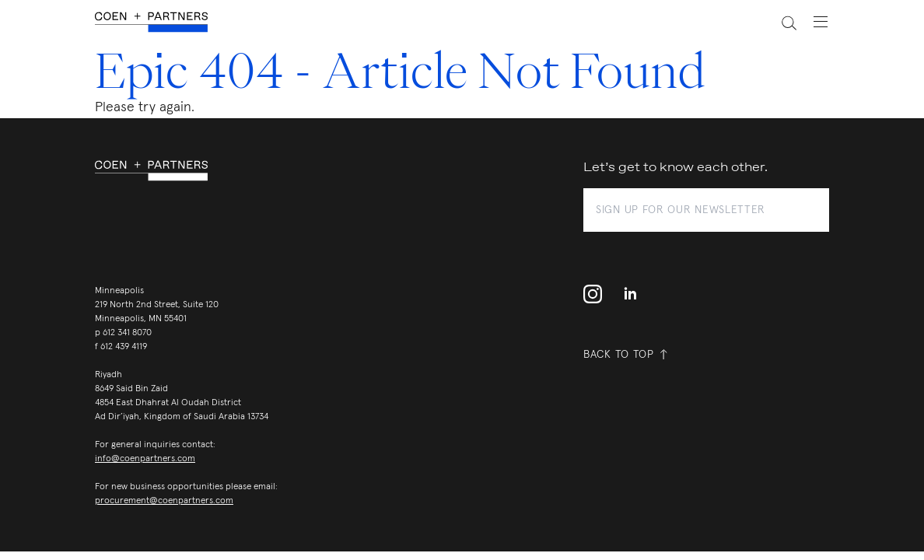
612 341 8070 (127, 333)
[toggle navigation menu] (813, 22)
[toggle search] (780, 22)
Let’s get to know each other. (675, 168)
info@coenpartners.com (145, 459)
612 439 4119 (124, 347)
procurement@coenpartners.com (164, 501)
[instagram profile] (597, 294)
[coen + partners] (157, 22)
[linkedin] (630, 294)
